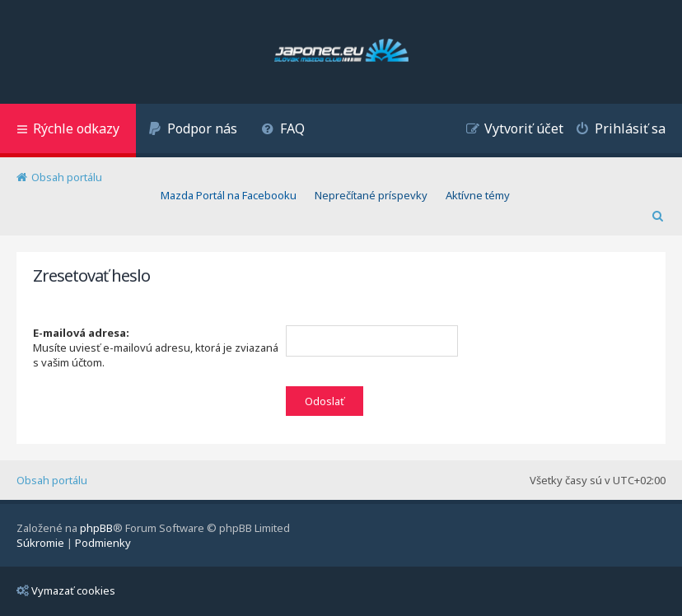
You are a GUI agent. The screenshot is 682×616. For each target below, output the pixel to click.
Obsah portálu (52, 480)
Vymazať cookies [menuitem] (66, 590)
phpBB (96, 528)
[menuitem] (193, 131)
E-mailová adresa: (81, 333)
